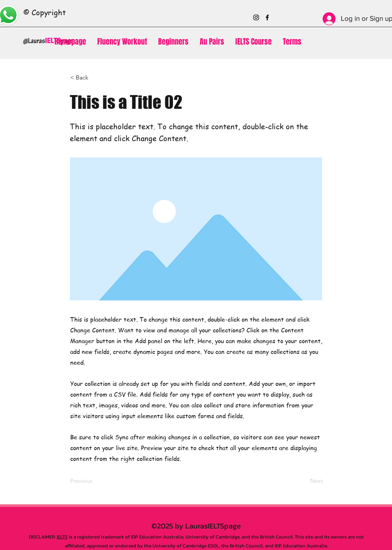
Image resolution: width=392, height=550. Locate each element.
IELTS (62, 537)
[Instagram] (256, 17)
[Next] (304, 481)
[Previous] (95, 481)
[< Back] (95, 78)
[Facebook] (267, 17)
